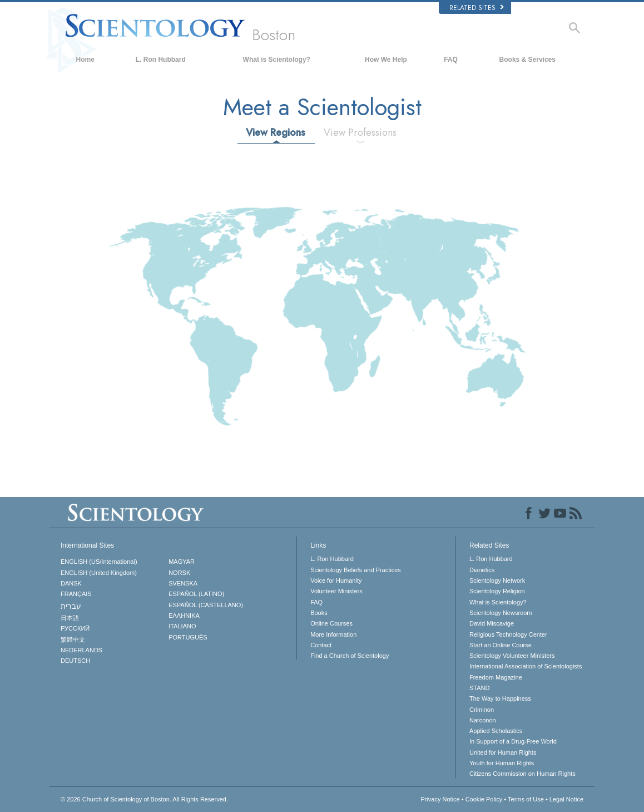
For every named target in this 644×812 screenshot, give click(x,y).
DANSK (71, 583)
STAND (479, 688)
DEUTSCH (75, 661)
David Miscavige (492, 623)
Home (85, 60)
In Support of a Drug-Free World (513, 741)
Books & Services (527, 60)
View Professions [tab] (360, 132)
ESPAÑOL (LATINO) (196, 594)
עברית (71, 606)
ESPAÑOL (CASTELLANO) (206, 605)
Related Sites (477, 8)
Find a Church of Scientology (350, 656)
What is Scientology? (277, 60)
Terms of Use (526, 799)
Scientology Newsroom (501, 613)
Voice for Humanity (336, 580)
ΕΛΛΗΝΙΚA (184, 616)
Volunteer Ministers (336, 591)
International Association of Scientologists (526, 666)
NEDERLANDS (81, 650)
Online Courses (331, 623)
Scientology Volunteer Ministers (512, 656)
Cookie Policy (484, 799)
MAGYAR (182, 562)
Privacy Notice (440, 799)
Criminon (482, 710)
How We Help (386, 60)
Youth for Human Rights (502, 763)
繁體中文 (73, 639)
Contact (321, 645)
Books (319, 613)
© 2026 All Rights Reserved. (144, 799)
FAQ (451, 60)
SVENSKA (183, 583)
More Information (333, 634)
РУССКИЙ (75, 628)
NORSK (179, 573)
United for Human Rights (503, 752)
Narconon (483, 720)
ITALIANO (182, 626)
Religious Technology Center (508, 634)
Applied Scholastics (496, 731)
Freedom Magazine (496, 677)
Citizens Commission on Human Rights (522, 774)
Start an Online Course (501, 645)
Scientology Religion (497, 591)
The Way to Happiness (500, 698)
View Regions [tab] (276, 132)
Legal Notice (566, 799)
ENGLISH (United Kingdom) (99, 573)
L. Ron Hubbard (161, 60)
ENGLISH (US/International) (99, 562)
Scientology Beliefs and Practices (356, 570)
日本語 (70, 618)
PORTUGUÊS (188, 637)
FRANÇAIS (76, 594)
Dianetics (482, 570)
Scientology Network (497, 580)
